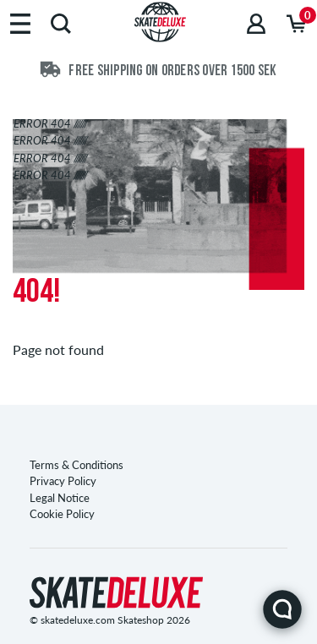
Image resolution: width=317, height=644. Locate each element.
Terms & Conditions (77, 465)
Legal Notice (60, 498)
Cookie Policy (62, 514)
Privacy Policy (63, 481)
